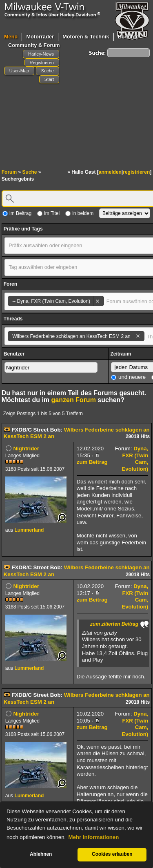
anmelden (110, 172)
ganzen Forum (74, 400)
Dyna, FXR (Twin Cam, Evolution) (135, 459)
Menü (11, 37)
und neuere (128, 377)
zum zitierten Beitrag (114, 624)
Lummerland (29, 530)
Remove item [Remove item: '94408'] (138, 336)
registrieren (136, 172)
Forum (9, 172)
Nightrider (26, 449)
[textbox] (52, 246)
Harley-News (41, 54)
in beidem (79, 213)
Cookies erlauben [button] (112, 854)
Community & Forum (34, 45)
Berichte (128, 37)
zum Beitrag (92, 459)
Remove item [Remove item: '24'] (97, 301)
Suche (29, 172)
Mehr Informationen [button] (94, 837)
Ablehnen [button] (41, 854)
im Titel (48, 213)
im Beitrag (17, 213)
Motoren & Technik (86, 37)
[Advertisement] (76, 114)
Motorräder (40, 37)
